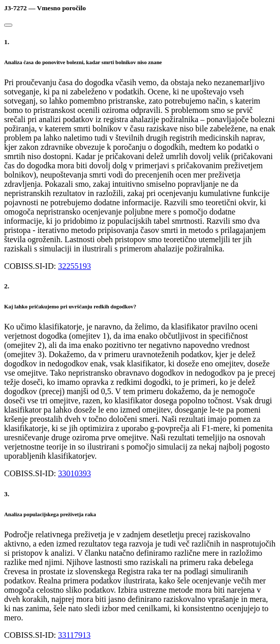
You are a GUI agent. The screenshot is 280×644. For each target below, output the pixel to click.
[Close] (8, 25)
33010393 (74, 473)
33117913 (74, 635)
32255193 (74, 266)
